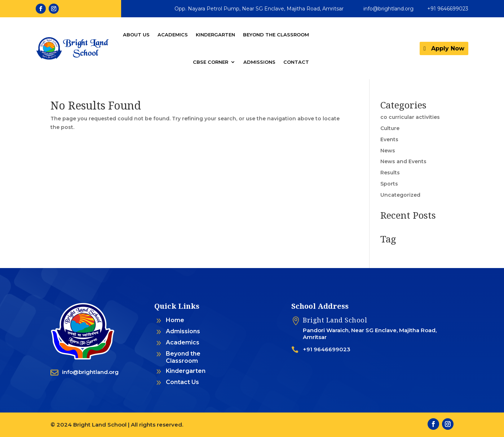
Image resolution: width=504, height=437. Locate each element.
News (388, 151)
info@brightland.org (388, 9)
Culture (390, 128)
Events (389, 139)
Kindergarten (215, 35)
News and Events (403, 161)
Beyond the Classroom (276, 35)
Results (390, 173)
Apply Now (448, 48)
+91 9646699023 (448, 9)
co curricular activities (410, 117)
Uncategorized (400, 195)
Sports (389, 184)
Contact (296, 62)
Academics (173, 35)
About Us (136, 35)
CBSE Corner (211, 62)
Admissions (259, 62)
